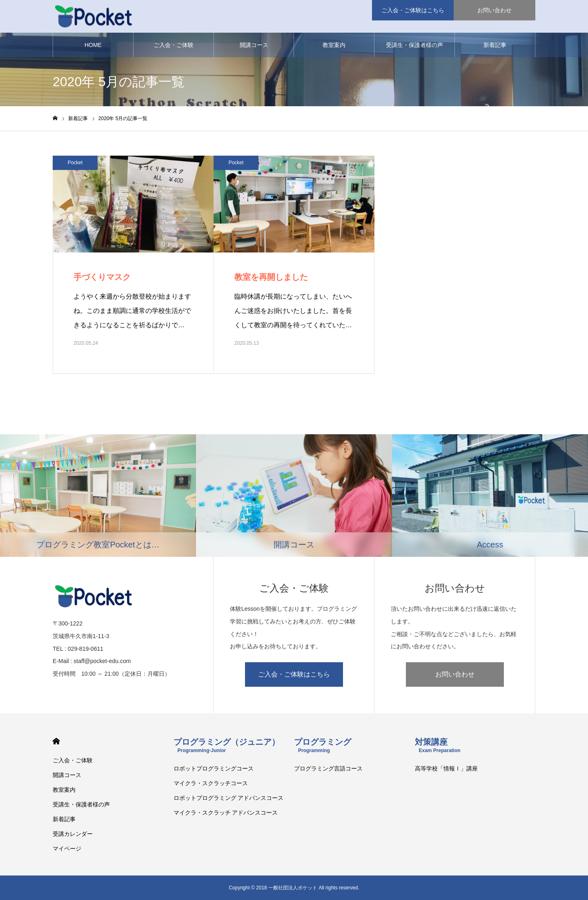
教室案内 (334, 45)
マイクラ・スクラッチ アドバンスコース (226, 813)
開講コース (254, 45)
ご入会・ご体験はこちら (294, 674)
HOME (93, 45)
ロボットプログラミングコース (214, 768)
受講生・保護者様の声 (414, 45)
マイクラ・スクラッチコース (211, 783)
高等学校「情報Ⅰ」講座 (446, 768)
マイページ (67, 849)
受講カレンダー (73, 834)
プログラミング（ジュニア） (227, 745)
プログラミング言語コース (328, 768)
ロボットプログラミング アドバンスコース (229, 798)
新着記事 (495, 45)
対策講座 (438, 745)
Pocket (75, 163)
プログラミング (323, 745)
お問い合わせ (455, 674)
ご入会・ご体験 (174, 45)
